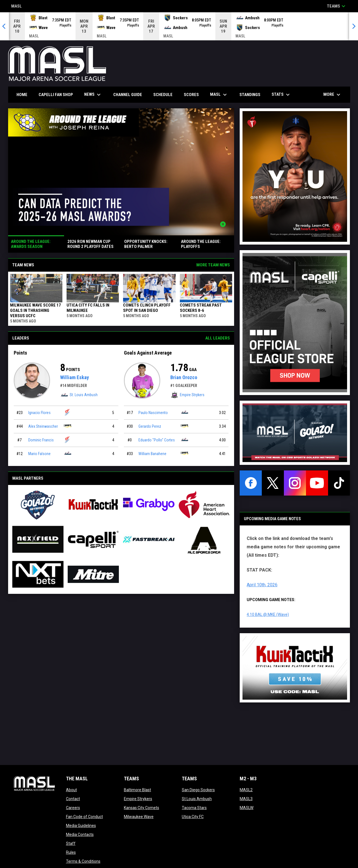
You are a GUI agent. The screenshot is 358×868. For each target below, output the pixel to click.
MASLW (247, 808)
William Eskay (75, 377)
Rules (71, 852)
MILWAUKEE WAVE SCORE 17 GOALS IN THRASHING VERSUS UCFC (36, 310)
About (71, 790)
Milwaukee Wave (139, 817)
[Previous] (4, 26)
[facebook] (251, 483)
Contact (73, 799)
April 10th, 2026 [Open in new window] (262, 585)
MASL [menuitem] (219, 95)
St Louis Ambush (197, 799)
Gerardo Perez (150, 426)
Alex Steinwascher (43, 426)
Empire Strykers (138, 799)
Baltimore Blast (137, 790)
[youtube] (317, 483)
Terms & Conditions (83, 861)
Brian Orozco (184, 377)
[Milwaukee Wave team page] (68, 426)
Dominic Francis (41, 440)
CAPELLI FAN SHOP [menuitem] (58, 95)
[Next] (354, 26)
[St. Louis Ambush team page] (68, 453)
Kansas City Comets (142, 808)
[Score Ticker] (179, 26)
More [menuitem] (333, 95)
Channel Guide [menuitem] (128, 95)
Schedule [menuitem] (163, 95)
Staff (71, 843)
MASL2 (246, 790)
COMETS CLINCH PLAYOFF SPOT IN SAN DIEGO (147, 308)
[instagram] (295, 483)
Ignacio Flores (39, 413)
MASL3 (246, 799)
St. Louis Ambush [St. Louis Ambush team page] (79, 395)
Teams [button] (337, 6)
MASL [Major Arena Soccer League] (17, 7)
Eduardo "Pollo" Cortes (157, 440)
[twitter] (273, 483)
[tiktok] (339, 483)
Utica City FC (193, 817)
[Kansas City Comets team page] (68, 412)
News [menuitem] (93, 95)
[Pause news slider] (223, 224)
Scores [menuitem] (191, 95)
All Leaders (218, 338)
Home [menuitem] (22, 95)
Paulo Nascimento (153, 413)
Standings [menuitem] (250, 95)
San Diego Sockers (198, 790)
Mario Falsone (39, 454)
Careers (73, 808)
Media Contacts (80, 834)
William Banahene (152, 454)
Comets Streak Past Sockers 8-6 (201, 308)
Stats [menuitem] (281, 95)
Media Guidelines (81, 826)
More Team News (213, 265)
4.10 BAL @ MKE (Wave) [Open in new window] (268, 614)
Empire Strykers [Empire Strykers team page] (187, 395)
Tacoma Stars (194, 808)
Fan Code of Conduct (84, 817)
